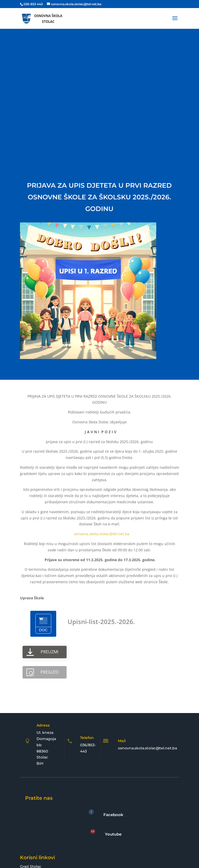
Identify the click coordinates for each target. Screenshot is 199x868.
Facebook (113, 815)
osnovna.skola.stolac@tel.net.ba (102, 534)
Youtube (113, 834)
